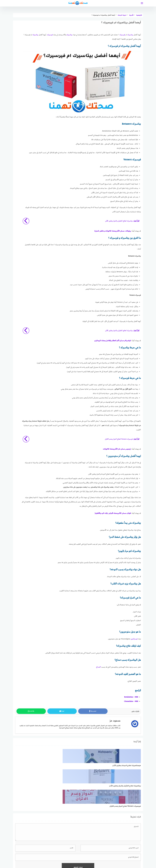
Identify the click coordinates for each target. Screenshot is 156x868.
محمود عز (115, 721)
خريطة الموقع (84, 860)
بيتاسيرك (130, 35)
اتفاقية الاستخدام (112, 860)
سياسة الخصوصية (97, 860)
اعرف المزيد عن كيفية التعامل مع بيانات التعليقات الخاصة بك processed (78, 838)
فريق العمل (73, 860)
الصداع (99, 667)
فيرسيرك (122, 35)
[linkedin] (74, 853)
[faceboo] (82, 853)
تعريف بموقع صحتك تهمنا (57, 860)
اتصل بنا (43, 860)
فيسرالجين (134, 639)
